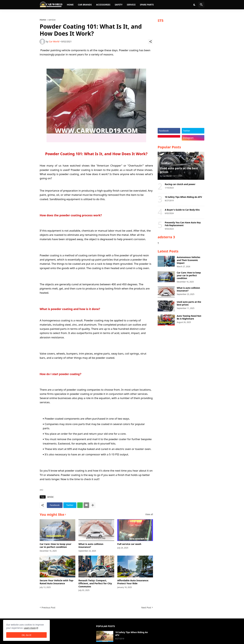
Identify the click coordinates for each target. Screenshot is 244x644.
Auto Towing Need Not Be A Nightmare (189, 317)
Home (70, 5)
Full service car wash (129, 544)
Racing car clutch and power (180, 184)
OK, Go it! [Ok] (26, 635)
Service (131, 5)
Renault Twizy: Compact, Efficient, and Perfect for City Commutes (95, 583)
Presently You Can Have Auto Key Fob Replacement (183, 224)
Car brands (85, 5)
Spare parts (147, 5)
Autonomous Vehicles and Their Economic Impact (189, 260)
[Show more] (93, 505)
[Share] (150, 42)
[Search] (201, 5)
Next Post (146, 608)
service (52, 20)
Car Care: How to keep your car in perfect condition (55, 546)
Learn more (30, 628)
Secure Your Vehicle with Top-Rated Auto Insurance (57, 582)
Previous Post (48, 608)
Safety (119, 5)
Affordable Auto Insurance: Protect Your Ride (133, 582)
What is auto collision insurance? (91, 546)
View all (149, 514)
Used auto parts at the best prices (189, 303)
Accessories (103, 5)
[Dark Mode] (195, 5)
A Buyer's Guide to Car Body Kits (182, 210)
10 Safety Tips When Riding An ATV (183, 197)
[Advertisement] (181, 77)
